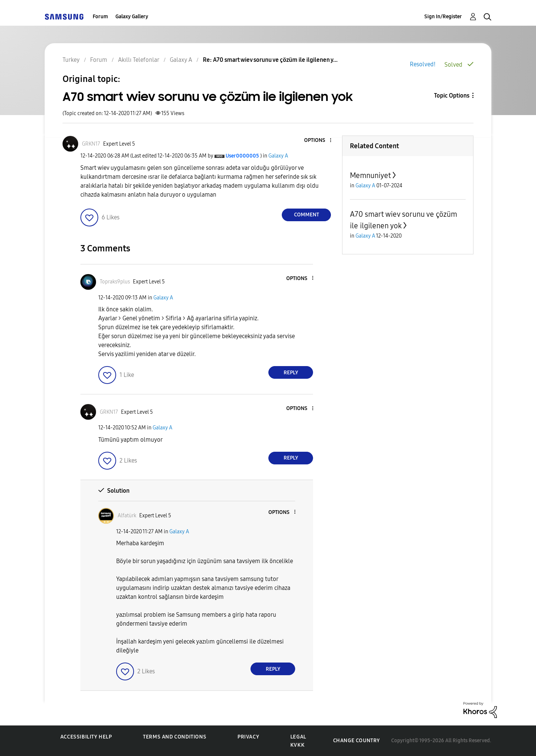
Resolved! (423, 64)
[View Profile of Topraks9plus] (115, 282)
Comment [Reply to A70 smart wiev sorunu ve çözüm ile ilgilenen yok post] (307, 215)
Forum (100, 17)
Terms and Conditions (175, 737)
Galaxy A (278, 156)
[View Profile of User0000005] (242, 156)
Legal (298, 737)
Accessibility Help (86, 737)
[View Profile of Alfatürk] (127, 516)
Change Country (357, 741)
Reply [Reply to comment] (291, 373)
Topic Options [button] (452, 96)
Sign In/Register (443, 17)
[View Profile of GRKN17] (91, 144)
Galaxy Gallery (132, 17)
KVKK (297, 745)
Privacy (248, 737)
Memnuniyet (370, 175)
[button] (318, 141)
